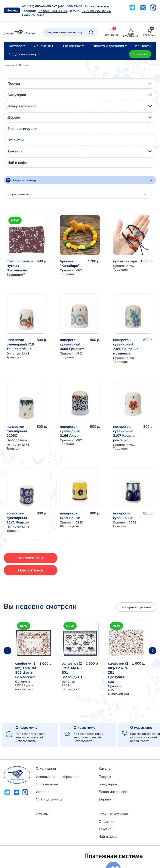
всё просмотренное (136, 607)
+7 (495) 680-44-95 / (37, 6)
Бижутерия (80, 95)
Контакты (143, 46)
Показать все (31, 570)
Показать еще (31, 558)
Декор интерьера (80, 106)
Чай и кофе (17, 162)
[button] (152, 651)
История (43, 792)
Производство (47, 784)
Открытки (16, 140)
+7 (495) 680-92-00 (68, 6)
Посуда (80, 83)
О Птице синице (49, 799)
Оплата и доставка (110, 46)
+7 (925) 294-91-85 (53, 11)
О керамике (73, 46)
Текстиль (80, 151)
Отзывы (42, 814)
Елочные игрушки (22, 129)
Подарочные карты (25, 54)
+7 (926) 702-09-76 (96, 11)
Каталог (17, 46)
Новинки (140, 54)
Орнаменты (43, 46)
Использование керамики (57, 777)
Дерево (80, 117)
